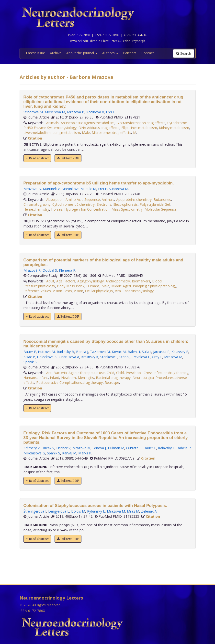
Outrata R (134, 448)
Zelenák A (149, 511)
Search (184, 53)
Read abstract (37, 158)
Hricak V (48, 448)
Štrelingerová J (35, 511)
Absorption (55, 199)
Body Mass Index (71, 286)
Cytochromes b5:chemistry (74, 204)
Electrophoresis (125, 204)
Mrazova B (76, 112)
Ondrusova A (69, 357)
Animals (52, 123)
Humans (93, 286)
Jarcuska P (161, 352)
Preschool (134, 373)
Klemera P (67, 270)
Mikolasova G (34, 453)
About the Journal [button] (82, 53)
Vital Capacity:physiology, (135, 291)
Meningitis (86, 378)
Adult (50, 281)
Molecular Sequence (161, 209)
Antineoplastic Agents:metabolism (88, 123)
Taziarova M (100, 352)
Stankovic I (109, 357)
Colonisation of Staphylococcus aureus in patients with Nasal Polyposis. (95, 506)
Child (110, 373)
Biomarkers (141, 281)
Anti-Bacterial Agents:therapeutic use (75, 373)
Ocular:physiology (99, 291)
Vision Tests (62, 291)
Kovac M (119, 352)
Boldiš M (78, 511)
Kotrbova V (95, 112)
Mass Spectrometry (127, 209)
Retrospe (112, 382)
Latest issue (35, 53)
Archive (56, 53)
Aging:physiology (91, 281)
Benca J (82, 352)
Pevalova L (141, 357)
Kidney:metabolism (174, 128)
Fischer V (63, 448)
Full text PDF (68, 158)
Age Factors (66, 281)
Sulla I (147, 352)
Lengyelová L (59, 511)
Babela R (184, 448)
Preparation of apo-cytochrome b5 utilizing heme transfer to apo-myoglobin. (99, 183)
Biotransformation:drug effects (141, 123)
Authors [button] (110, 53)
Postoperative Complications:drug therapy (69, 382)
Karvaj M (69, 453)
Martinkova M (73, 189)
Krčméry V (32, 448)
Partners (130, 53)
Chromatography (37, 204)
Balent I (134, 352)
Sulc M (91, 189)
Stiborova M (33, 112)
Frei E (110, 112)
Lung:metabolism (66, 133)
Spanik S (30, 362)
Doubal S (50, 270)
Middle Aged (121, 286)
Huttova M (46, 352)
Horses (57, 209)
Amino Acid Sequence (83, 199)
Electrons (104, 204)
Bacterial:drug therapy (113, 378)
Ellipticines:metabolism (139, 128)
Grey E (157, 357)
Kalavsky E (180, 352)
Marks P (85, 453)
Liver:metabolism (37, 133)
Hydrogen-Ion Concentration (87, 209)
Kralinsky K (90, 357)
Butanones (162, 199)
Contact (148, 53)
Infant (43, 378)
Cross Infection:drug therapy (166, 373)
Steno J (125, 357)
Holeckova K (47, 357)
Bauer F (30, 352)
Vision (79, 291)
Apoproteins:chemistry (134, 199)
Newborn (68, 378)
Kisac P (29, 357)
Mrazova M (173, 357)
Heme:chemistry (36, 209)
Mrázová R (32, 270)
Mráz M (133, 511)
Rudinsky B (65, 352)
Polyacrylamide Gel (155, 204)
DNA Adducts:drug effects (99, 128)
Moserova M (55, 112)
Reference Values (37, 291)
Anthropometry (118, 281)
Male (86, 133)
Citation (35, 138)
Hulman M (116, 448)
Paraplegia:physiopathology (155, 286)
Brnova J (99, 448)
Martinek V (51, 189)
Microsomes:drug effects (111, 133)
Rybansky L (96, 511)
